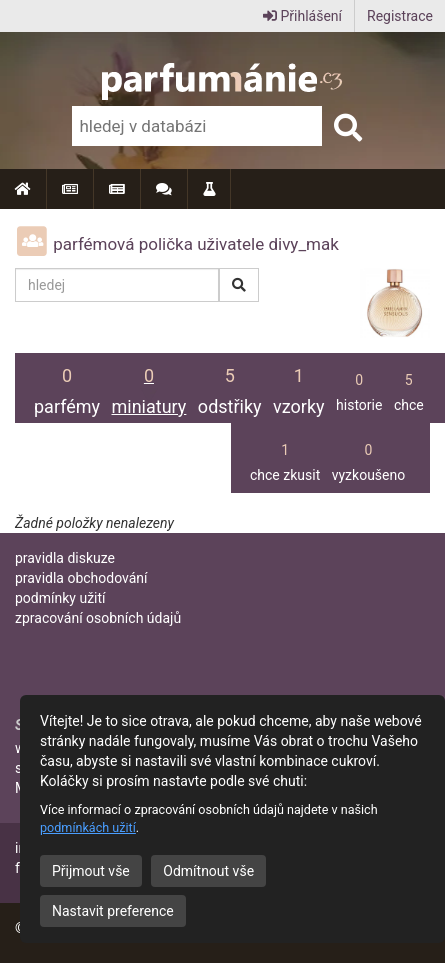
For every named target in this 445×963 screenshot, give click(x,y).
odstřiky (230, 383)
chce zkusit (285, 456)
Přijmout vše (91, 871)
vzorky (299, 383)
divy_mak (303, 244)
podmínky (60, 598)
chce (409, 386)
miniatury (149, 383)
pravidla (65, 558)
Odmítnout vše (208, 871)
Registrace (400, 16)
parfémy (67, 383)
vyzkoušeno (369, 456)
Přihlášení (302, 16)
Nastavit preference (113, 911)
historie (359, 386)
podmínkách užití (88, 827)
